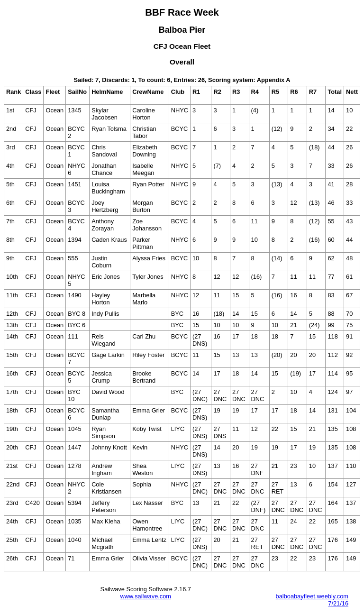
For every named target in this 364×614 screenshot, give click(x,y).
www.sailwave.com (146, 596)
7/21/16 (338, 603)
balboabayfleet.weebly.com (312, 596)
